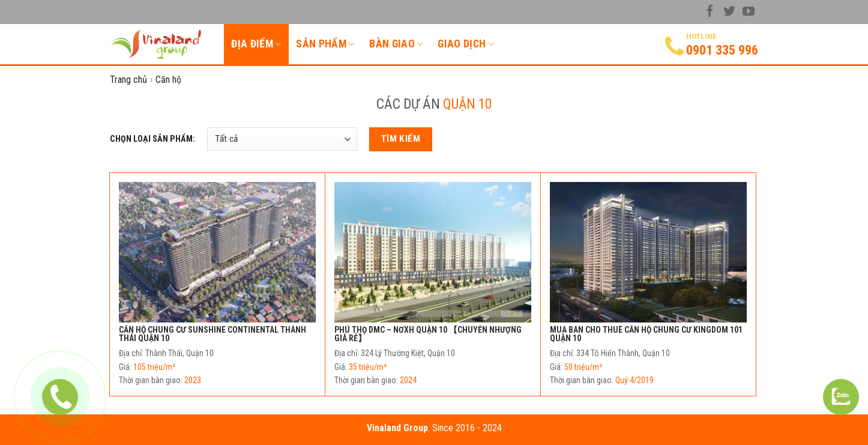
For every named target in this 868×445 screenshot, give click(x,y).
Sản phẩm (325, 44)
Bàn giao (396, 44)
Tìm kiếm (401, 139)
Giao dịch (466, 44)
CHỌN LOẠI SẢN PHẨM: (152, 139)
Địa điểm (256, 44)
